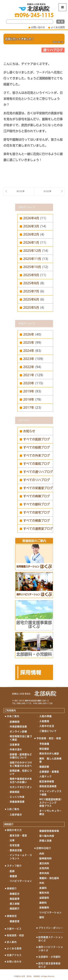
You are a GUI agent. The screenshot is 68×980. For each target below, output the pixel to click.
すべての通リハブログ (38, 472)
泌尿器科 (44, 898)
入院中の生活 (47, 726)
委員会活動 (16, 850)
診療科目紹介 (44, 848)
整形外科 (44, 893)
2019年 (29, 391)
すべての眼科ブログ (37, 504)
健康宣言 (15, 921)
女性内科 (44, 868)
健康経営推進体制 (49, 831)
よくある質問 (58, 27)
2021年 (29, 375)
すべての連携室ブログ (38, 529)
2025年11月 (32, 259)
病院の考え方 (14, 830)
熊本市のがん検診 (49, 754)
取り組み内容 (47, 836)
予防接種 (44, 744)
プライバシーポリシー (51, 928)
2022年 (29, 367)
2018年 (29, 399)
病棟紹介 (12, 888)
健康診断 (44, 767)
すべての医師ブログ (37, 439)
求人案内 (12, 942)
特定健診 (44, 749)
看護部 (13, 876)
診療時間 (15, 722)
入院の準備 (46, 716)
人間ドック (46, 776)
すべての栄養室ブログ (38, 488)
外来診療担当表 (18, 727)
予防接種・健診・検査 (49, 738)
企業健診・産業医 (49, 772)
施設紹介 (15, 909)
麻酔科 (43, 903)
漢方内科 (44, 863)
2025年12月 (32, 251)
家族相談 (15, 792)
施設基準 (15, 899)
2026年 (29, 334)
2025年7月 (31, 291)
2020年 (29, 383)
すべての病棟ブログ (37, 496)
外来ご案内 (13, 716)
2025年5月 (31, 308)
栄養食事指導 (17, 802)
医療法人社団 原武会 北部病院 (27, 976)
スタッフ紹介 (14, 866)
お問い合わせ (38, 27)
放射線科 (44, 908)
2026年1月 (31, 243)
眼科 (42, 917)
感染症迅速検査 (48, 786)
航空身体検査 (47, 781)
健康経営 (12, 916)
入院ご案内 (13, 809)
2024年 (29, 351)
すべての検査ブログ (37, 521)
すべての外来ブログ (37, 455)
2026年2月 (31, 234)
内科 (42, 854)
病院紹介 (9, 824)
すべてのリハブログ (37, 480)
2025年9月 (31, 275)
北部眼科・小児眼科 (49, 957)
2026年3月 (31, 226)
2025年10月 (32, 267)
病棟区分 (15, 894)
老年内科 (44, 873)
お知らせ (29, 431)
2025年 (29, 343)
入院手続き (16, 815)
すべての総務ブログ (37, 447)
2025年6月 (31, 299)
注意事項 (15, 745)
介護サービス (14, 929)
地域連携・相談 (15, 935)
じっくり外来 (17, 797)
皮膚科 (43, 888)
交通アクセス (14, 955)
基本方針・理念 (18, 836)
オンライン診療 (18, 732)
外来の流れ (16, 749)
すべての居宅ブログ (37, 512)
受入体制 (15, 904)
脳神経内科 (46, 858)
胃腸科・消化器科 (49, 878)
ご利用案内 (10, 710)
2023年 (29, 359)
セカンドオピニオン (21, 787)
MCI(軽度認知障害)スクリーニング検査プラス (50, 803)
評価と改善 (46, 841)
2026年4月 (31, 218)
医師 (12, 871)
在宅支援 (15, 845)
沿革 (12, 840)
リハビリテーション (21, 881)
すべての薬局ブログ (37, 464)
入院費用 (44, 721)
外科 (42, 883)
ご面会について (48, 731)
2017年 (29, 408)
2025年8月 (31, 283)
